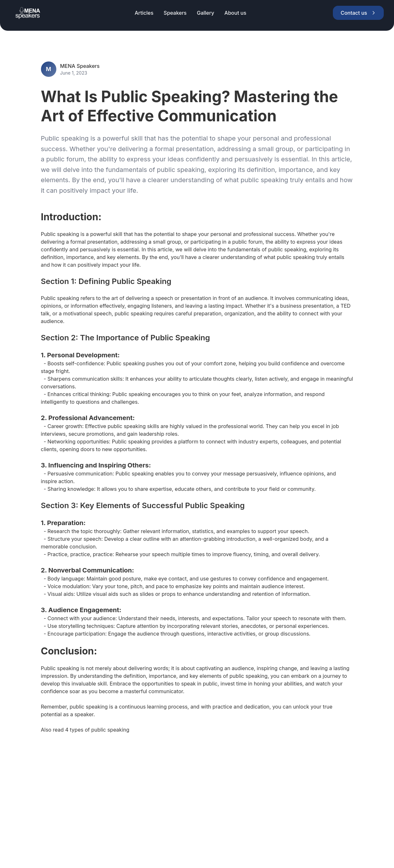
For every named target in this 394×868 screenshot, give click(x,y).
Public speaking (60, 234)
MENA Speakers (80, 66)
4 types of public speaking (97, 730)
